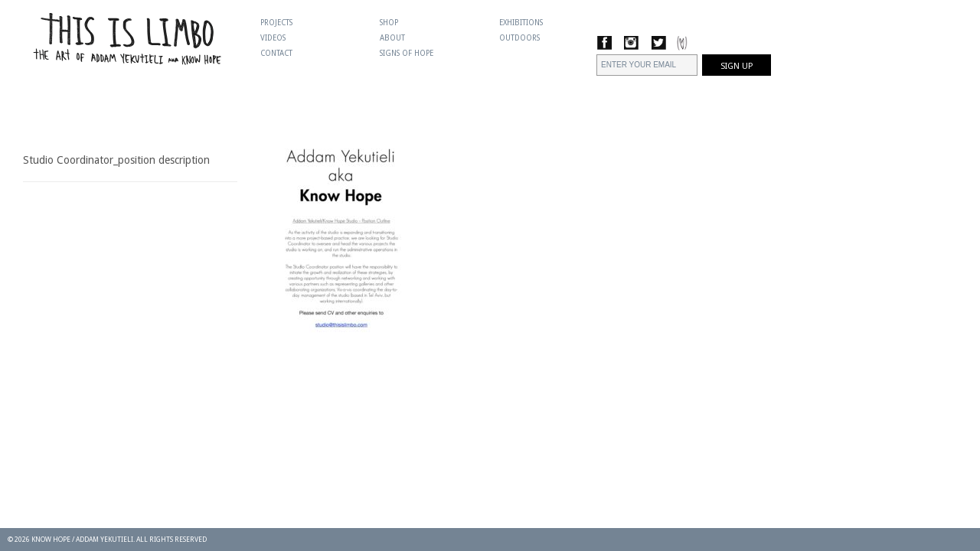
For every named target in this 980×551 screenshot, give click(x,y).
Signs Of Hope (407, 53)
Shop (389, 23)
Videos (273, 38)
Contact (276, 53)
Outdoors (519, 38)
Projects (276, 23)
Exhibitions (521, 23)
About (392, 38)
